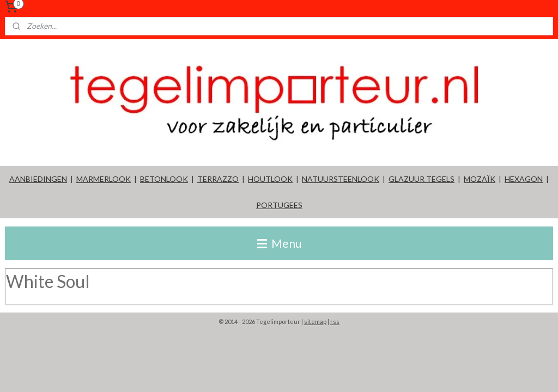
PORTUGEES (279, 205)
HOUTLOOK (270, 179)
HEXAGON (524, 179)
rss (335, 321)
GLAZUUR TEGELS (421, 179)
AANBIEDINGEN (38, 179)
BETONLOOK (164, 179)
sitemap (315, 321)
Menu (279, 243)
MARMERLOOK (104, 179)
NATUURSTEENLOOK (341, 179)
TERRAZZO (218, 179)
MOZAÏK (480, 179)
